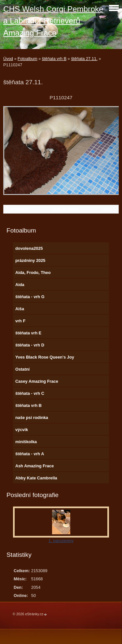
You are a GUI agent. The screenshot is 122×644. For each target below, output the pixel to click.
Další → (109, 209)
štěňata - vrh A (30, 454)
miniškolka (26, 442)
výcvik (22, 430)
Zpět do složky (66, 209)
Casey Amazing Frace (37, 381)
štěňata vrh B (54, 59)
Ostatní (22, 369)
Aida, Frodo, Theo (33, 273)
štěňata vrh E (28, 333)
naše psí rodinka (32, 418)
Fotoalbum (27, 59)
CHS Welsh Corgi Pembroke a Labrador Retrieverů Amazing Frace (53, 21)
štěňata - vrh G (30, 297)
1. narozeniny (61, 541)
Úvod (8, 59)
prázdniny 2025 (30, 260)
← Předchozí (17, 209)
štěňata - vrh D (30, 345)
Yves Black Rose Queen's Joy (45, 357)
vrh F (20, 321)
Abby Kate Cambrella (36, 478)
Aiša (20, 309)
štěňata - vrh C (30, 393)
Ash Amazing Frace (34, 466)
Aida (20, 285)
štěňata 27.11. (84, 59)
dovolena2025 (29, 248)
